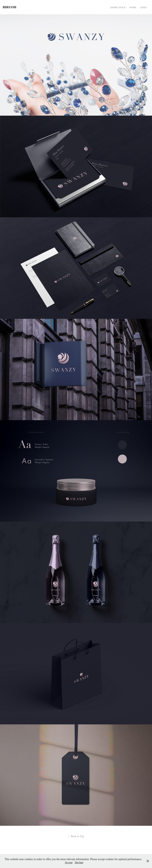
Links (143, 8)
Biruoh (9, 7)
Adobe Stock (118, 8)
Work (133, 8)
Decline (79, 863)
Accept (69, 863)
